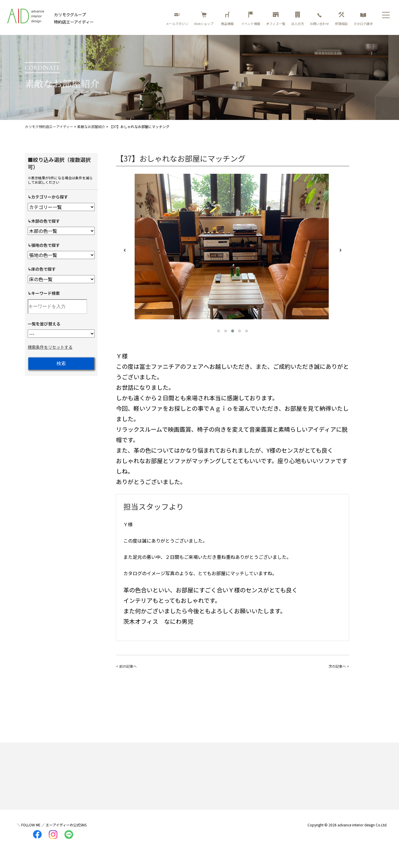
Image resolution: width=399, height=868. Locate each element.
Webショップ (204, 19)
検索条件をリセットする (50, 347)
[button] (219, 331)
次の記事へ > (339, 666)
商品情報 (228, 19)
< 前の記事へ (126, 666)
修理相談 (341, 19)
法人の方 (298, 19)
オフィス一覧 (276, 19)
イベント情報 (251, 19)
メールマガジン (177, 19)
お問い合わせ (319, 19)
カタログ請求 (363, 19)
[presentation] (125, 251)
